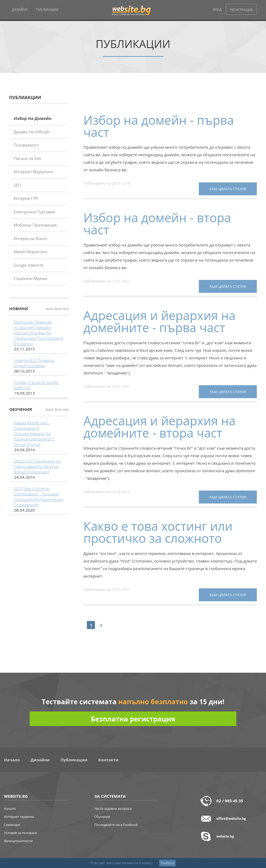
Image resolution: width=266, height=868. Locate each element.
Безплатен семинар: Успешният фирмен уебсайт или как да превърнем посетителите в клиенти (39, 333)
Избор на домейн (33, 118)
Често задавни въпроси (113, 809)
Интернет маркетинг (34, 172)
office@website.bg (231, 819)
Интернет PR (26, 198)
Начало (12, 760)
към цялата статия (228, 189)
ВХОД (217, 10)
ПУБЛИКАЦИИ (47, 10)
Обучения (102, 817)
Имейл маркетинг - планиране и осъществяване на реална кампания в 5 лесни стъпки (34, 433)
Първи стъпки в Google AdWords (36, 385)
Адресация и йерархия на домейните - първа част (159, 321)
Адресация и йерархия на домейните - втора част (159, 427)
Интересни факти (30, 238)
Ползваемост (26, 145)
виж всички (57, 308)
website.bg (225, 836)
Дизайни (40, 760)
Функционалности (18, 841)
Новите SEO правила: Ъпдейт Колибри (34, 363)
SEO (18, 185)
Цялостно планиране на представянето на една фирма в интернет (37, 466)
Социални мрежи (30, 278)
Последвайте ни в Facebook (116, 825)
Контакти (108, 760)
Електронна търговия (34, 212)
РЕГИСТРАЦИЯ (241, 10)
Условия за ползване (21, 833)
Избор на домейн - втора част (157, 224)
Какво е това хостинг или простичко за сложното (158, 532)
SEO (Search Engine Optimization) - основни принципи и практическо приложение (38, 497)
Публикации (74, 760)
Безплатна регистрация (133, 719)
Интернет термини (19, 817)
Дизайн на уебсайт (32, 132)
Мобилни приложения (35, 225)
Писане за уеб (28, 158)
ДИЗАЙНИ (20, 10)
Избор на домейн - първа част (159, 126)
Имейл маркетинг (31, 252)
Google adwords (29, 265)
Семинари (12, 825)
